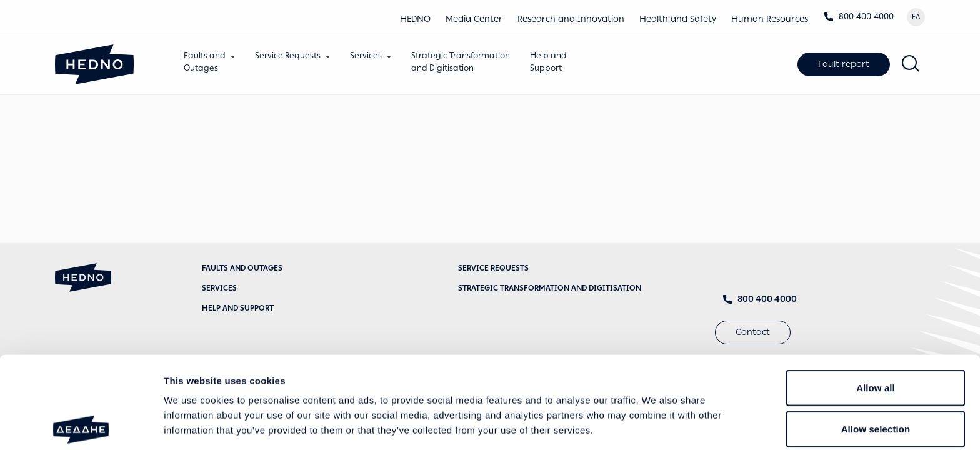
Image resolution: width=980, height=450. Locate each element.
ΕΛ (916, 17)
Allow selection (876, 337)
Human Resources (770, 19)
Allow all (876, 296)
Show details (656, 425)
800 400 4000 (859, 17)
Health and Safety (678, 19)
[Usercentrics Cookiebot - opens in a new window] (81, 426)
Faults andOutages (205, 62)
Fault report (844, 64)
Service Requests (288, 55)
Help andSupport (548, 62)
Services (366, 55)
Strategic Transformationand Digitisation (461, 62)
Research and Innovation (571, 19)
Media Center (474, 19)
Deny (875, 378)
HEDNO (415, 19)
